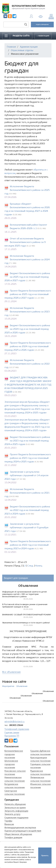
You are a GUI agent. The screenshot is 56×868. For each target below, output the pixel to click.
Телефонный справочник (17, 729)
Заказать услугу (12, 814)
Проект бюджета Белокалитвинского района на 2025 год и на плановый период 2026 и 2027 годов (28, 294)
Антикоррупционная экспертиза (20, 828)
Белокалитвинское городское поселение (14, 754)
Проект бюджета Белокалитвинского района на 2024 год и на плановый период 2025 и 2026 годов (28, 346)
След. (30, 566)
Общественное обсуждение (18, 834)
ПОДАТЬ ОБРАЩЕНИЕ (42, 24)
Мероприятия (8, 686)
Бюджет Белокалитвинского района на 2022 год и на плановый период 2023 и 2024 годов (27, 510)
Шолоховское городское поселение (11, 764)
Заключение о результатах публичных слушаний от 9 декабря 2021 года (26, 527)
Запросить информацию (16, 811)
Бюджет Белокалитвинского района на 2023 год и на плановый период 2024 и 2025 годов (27, 441)
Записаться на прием (15, 808)
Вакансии (9, 824)
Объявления (22, 686)
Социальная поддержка (16, 818)
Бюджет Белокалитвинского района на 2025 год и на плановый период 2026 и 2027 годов (27, 277)
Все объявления (11, 672)
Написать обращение (15, 804)
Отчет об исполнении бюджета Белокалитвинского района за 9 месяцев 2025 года (25, 242)
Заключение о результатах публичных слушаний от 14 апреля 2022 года (26, 475)
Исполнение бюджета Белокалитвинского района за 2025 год (27, 190)
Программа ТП (12, 736)
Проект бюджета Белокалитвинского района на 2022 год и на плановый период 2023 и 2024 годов (28, 545)
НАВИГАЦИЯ (43, 36)
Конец (39, 566)
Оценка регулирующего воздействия (23, 831)
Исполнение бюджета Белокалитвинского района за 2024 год (27, 259)
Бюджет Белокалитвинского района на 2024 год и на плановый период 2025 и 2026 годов (27, 329)
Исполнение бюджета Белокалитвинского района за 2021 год (27, 493)
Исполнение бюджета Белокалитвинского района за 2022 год (27, 364)
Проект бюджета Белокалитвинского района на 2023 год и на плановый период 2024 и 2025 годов (28, 458)
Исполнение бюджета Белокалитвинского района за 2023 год (27, 312)
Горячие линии (12, 733)
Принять (45, 855)
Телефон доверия (13, 837)
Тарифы (8, 821)
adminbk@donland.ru (14, 722)
